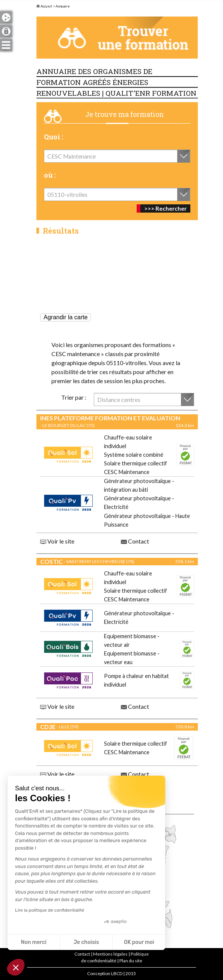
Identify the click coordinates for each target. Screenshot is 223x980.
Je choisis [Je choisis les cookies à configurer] (86, 942)
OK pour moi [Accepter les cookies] (139, 942)
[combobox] (117, 156)
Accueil (44, 6)
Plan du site (131, 961)
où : (50, 175)
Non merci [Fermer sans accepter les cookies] (33, 942)
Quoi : (53, 137)
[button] (16, 967)
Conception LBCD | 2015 (111, 973)
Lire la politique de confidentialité (50, 910)
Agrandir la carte (66, 317)
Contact (135, 541)
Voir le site (57, 541)
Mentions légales (110, 954)
